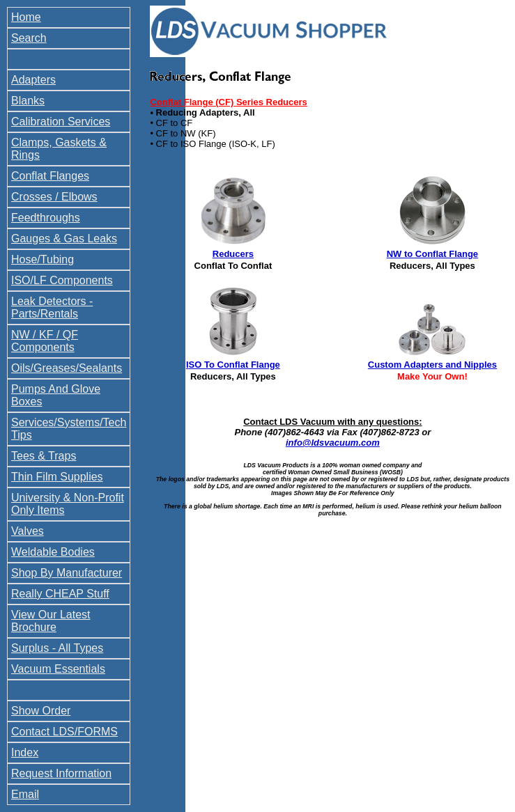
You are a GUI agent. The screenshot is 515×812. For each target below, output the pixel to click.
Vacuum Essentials (58, 669)
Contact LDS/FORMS (64, 732)
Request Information (61, 773)
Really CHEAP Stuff (60, 594)
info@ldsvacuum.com (333, 443)
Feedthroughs (46, 218)
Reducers (233, 254)
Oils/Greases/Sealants (67, 368)
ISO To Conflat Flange (233, 365)
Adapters (33, 80)
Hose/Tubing (43, 259)
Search (29, 38)
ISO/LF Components (62, 280)
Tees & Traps (44, 456)
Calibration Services (61, 122)
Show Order (41, 711)
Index (25, 752)
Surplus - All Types (57, 648)
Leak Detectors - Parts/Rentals (52, 307)
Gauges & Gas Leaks (64, 239)
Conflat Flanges (50, 176)
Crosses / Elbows (54, 197)
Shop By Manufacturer (67, 573)
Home (26, 17)
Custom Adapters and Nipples (432, 365)
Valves (28, 531)
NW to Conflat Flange (432, 254)
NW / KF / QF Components (45, 341)
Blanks (28, 101)
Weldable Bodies (53, 552)
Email (25, 794)
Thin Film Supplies (57, 477)
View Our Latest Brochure (51, 621)
